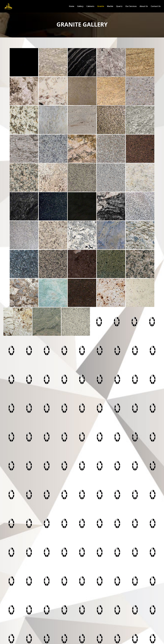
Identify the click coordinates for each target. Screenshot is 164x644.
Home (72, 6)
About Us (144, 6)
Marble (110, 6)
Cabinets (90, 6)
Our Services (131, 6)
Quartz (119, 6)
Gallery (80, 6)
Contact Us (156, 6)
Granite (101, 6)
